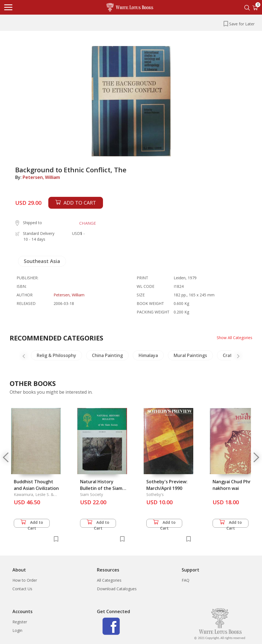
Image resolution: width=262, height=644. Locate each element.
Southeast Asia (42, 261)
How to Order (25, 580)
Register (20, 622)
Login (17, 630)
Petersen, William (41, 177)
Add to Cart (32, 524)
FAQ (186, 580)
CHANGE (88, 223)
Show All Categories (235, 338)
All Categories (109, 580)
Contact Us (22, 589)
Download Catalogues (117, 589)
